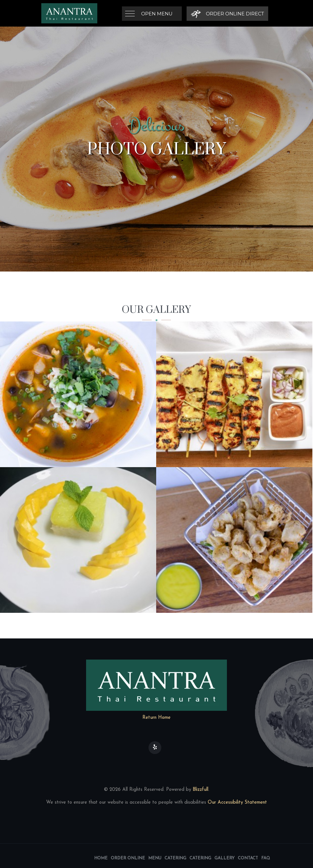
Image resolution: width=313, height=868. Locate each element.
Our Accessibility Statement (237, 803)
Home (101, 858)
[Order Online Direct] (227, 14)
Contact (248, 858)
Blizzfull (201, 790)
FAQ (266, 858)
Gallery (225, 858)
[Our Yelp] (155, 748)
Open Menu (157, 14)
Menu (155, 858)
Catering (175, 858)
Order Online (128, 858)
